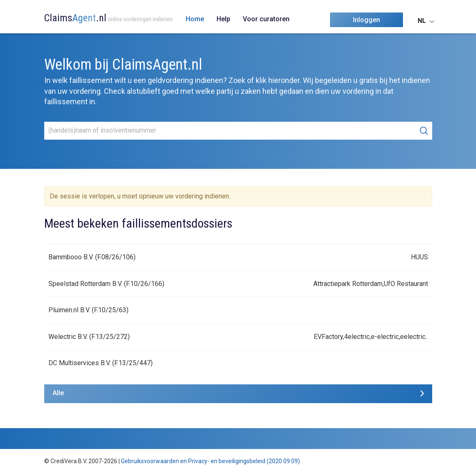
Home (195, 19)
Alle (58, 393)
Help (223, 19)
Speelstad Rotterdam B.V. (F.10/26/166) (106, 284)
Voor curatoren (266, 19)
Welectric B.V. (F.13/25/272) (89, 337)
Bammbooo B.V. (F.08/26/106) (92, 257)
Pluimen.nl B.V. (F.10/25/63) (88, 310)
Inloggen (366, 20)
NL (422, 21)
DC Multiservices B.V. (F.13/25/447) (101, 363)
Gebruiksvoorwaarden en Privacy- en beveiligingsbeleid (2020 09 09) (210, 461)
